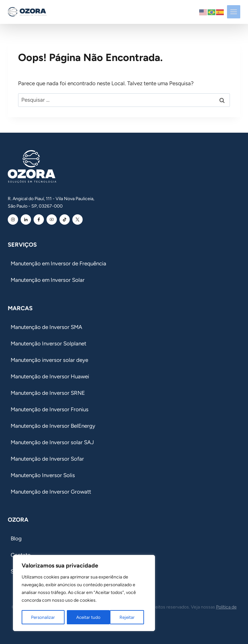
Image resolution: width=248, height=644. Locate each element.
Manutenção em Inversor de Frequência (58, 263)
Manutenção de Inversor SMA (46, 327)
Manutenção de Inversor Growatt (51, 492)
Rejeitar (84, 617)
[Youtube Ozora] (52, 220)
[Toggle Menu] (234, 12)
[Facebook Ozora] (39, 220)
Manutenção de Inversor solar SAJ (52, 442)
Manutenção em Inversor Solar (48, 280)
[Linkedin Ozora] (26, 220)
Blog (16, 538)
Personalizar (43, 617)
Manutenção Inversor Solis (43, 475)
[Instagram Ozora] (13, 220)
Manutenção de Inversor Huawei (50, 376)
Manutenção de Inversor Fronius (50, 409)
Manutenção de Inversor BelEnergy (53, 426)
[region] (84, 593)
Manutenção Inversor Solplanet (48, 343)
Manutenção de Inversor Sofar (47, 459)
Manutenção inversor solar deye (49, 360)
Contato (21, 555)
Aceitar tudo (125, 617)
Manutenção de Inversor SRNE (48, 393)
